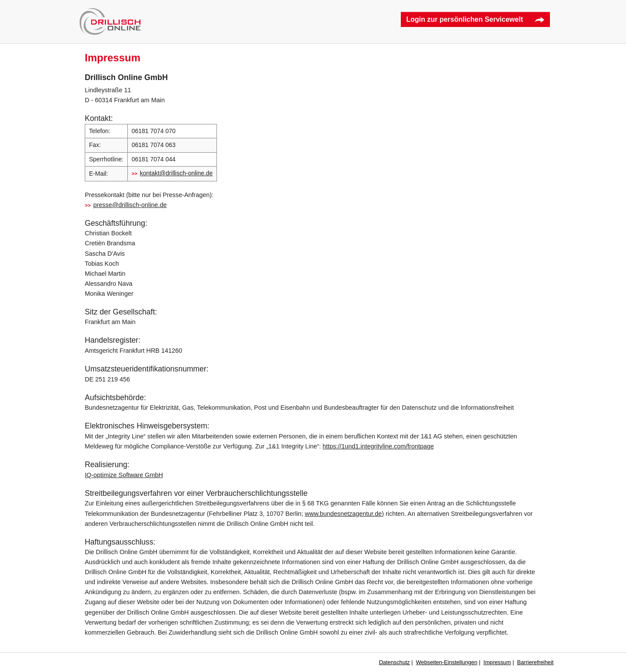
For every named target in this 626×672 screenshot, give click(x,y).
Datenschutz (395, 662)
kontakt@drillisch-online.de (176, 173)
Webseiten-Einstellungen (447, 662)
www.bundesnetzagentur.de (343, 514)
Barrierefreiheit (535, 662)
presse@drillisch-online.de (130, 205)
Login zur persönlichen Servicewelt (465, 19)
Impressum (497, 662)
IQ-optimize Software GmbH (124, 475)
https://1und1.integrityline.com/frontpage (378, 446)
